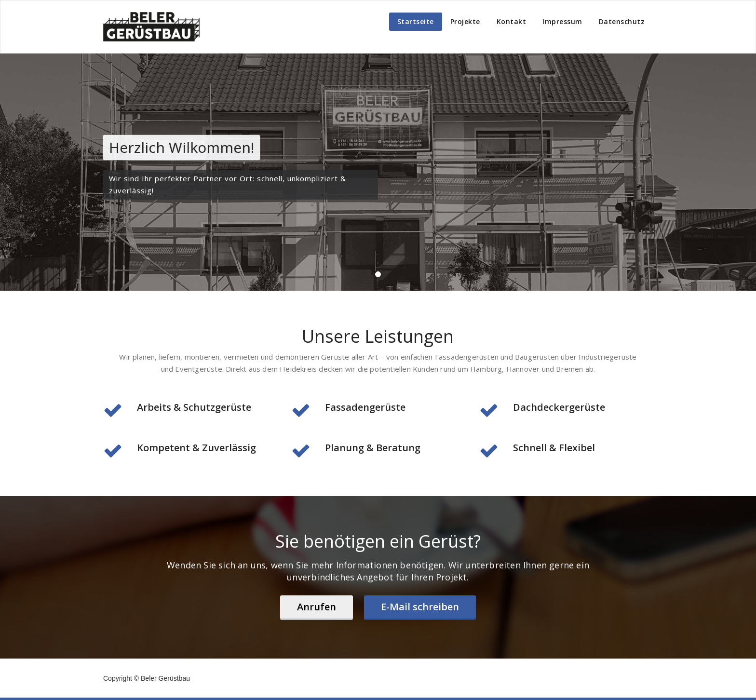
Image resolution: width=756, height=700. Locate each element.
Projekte (465, 21)
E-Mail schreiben (420, 607)
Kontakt (512, 21)
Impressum (562, 21)
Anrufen (317, 607)
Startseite (416, 21)
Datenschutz (622, 21)
